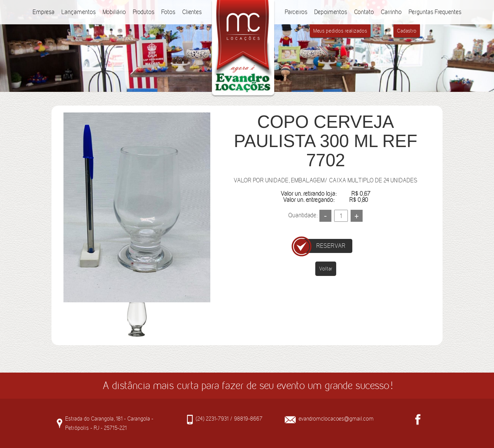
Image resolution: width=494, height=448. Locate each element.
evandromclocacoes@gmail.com (336, 419)
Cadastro (407, 31)
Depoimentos (331, 12)
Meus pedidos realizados (340, 31)
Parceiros (296, 12)
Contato (364, 12)
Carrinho (391, 12)
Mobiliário (114, 12)
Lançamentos (79, 12)
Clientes (192, 12)
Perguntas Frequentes (435, 12)
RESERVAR (331, 246)
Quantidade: (303, 215)
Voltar (326, 269)
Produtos (144, 12)
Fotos (168, 12)
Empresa (44, 12)
